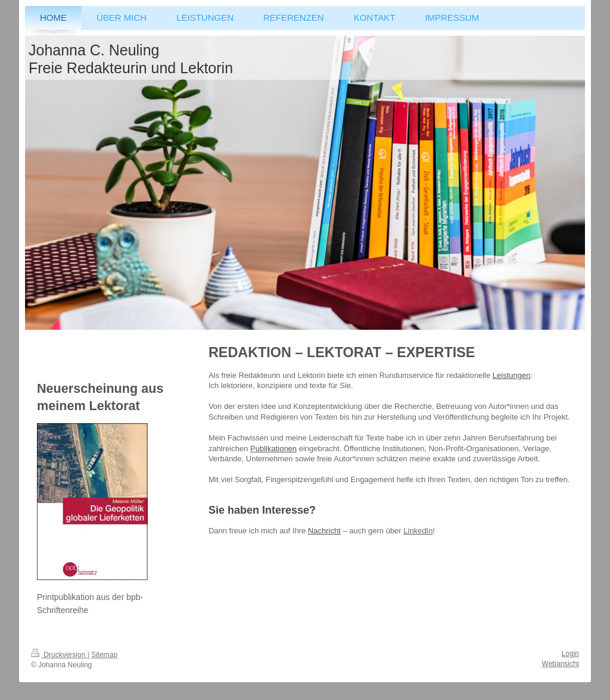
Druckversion (59, 655)
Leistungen (512, 375)
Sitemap (104, 655)
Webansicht (561, 664)
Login (570, 654)
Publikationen (273, 449)
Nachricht (324, 531)
